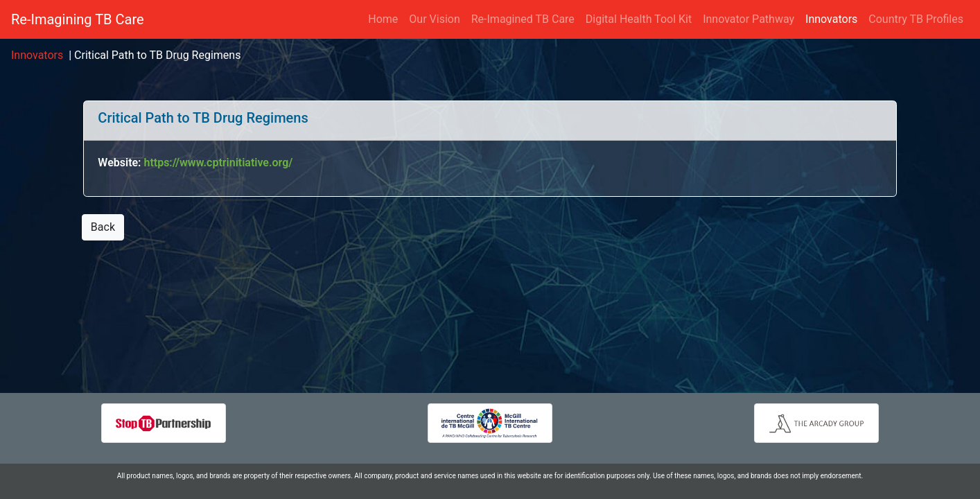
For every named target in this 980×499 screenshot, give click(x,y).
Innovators (834, 18)
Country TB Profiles (916, 19)
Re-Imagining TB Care (78, 19)
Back (103, 227)
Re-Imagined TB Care (523, 19)
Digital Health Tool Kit (639, 19)
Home (383, 19)
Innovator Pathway (749, 19)
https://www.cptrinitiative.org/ (218, 163)
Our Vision (434, 19)
